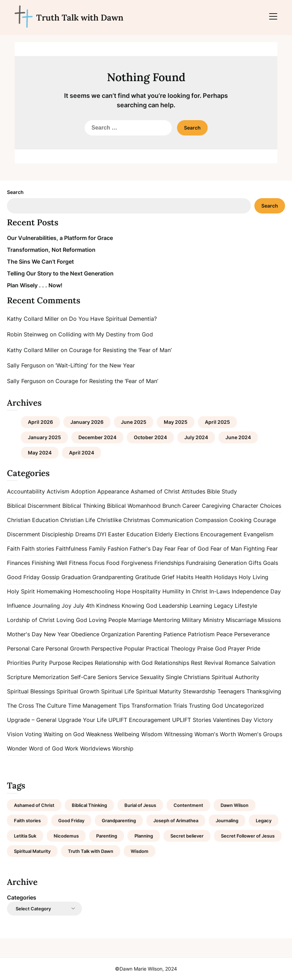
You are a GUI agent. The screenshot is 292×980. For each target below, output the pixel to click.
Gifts (255, 563)
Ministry (214, 620)
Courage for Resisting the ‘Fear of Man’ (120, 350)
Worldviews (95, 748)
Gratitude (148, 577)
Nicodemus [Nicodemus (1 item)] (66, 836)
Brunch (171, 506)
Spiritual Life (118, 691)
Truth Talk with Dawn (80, 18)
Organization (118, 634)
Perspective (107, 648)
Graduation (76, 577)
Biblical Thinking (84, 506)
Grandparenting (113, 577)
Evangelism (259, 534)
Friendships (169, 563)
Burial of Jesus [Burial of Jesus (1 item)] (140, 805)
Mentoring (167, 620)
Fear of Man (226, 549)
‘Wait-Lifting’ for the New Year (95, 365)
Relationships (172, 663)
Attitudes (193, 491)
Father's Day (146, 549)
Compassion (211, 520)
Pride (253, 648)
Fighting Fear (261, 549)
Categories (22, 897)
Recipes (83, 663)
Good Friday (23, 577)
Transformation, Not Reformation (51, 250)
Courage (265, 520)
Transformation (151, 706)
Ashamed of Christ (155, 491)
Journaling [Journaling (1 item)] (227, 820)
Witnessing (178, 734)
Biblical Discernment (34, 506)
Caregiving (216, 506)
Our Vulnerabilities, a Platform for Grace (60, 238)
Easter (116, 534)
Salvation (263, 663)
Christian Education (33, 520)
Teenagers (231, 691)
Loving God (72, 620)
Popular (134, 648)
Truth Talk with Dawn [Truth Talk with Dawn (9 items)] (91, 851)
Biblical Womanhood (134, 506)
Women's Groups (260, 734)
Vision (15, 734)
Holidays (225, 577)
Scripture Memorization (38, 677)
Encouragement (221, 534)
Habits (185, 577)
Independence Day (256, 591)
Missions (270, 620)
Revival (214, 663)
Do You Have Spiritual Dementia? (113, 319)
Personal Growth (68, 648)
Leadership (173, 606)
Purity (40, 663)
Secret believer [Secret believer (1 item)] (187, 836)
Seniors (107, 677)
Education (140, 534)
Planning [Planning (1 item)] (144, 836)
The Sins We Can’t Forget (40, 262)
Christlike (109, 520)
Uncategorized (244, 706)
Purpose (60, 663)
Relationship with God (124, 663)
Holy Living (253, 577)
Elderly (164, 534)
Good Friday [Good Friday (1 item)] (71, 820)
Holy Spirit (21, 591)
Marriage (140, 620)
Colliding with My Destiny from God (106, 334)
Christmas (137, 520)
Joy (67, 606)
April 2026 (40, 422)
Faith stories (38, 549)
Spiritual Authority (235, 677)
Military (192, 620)
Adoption (83, 491)
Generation (232, 563)
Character (245, 506)
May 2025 (176, 422)
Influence (19, 606)
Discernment (24, 534)
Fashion (118, 549)
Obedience (85, 634)
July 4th (84, 606)
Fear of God (193, 549)
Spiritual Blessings (31, 691)
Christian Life (78, 520)
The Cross (20, 706)
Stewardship (199, 691)
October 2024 (150, 437)
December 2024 (97, 437)
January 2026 (87, 422)
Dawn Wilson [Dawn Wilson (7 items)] (235, 805)
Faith (13, 549)
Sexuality (152, 677)
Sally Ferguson (26, 365)
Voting (33, 734)
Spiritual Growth (78, 691)
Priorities (19, 663)
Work (72, 748)
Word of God (46, 748)
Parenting (149, 634)
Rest (197, 663)
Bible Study (222, 491)
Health (204, 577)
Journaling (46, 606)
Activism (58, 491)
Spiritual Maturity (159, 691)
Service (129, 677)
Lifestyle (246, 606)
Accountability (26, 491)
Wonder (17, 748)
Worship (123, 748)
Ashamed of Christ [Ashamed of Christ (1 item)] (34, 805)
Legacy (224, 606)
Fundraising (201, 563)
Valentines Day (232, 720)
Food (113, 563)
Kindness (108, 606)
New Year (57, 634)
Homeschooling (94, 591)
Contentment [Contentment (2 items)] (188, 805)
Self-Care (83, 677)
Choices (271, 506)
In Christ (197, 591)
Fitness (78, 563)
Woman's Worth (215, 734)
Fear (170, 549)
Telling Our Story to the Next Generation (60, 273)
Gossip (51, 577)
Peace (224, 634)
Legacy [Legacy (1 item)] (264, 820)
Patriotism (201, 634)
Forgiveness (137, 563)
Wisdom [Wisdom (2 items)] (140, 851)
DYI (102, 534)
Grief (168, 577)
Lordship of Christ (31, 620)
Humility (173, 591)
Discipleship (58, 534)
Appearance (113, 491)
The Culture (51, 706)
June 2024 (238, 437)
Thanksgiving (264, 691)
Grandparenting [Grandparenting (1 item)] (119, 820)
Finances (18, 563)
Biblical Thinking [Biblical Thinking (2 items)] (89, 805)
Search (15, 192)
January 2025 (44, 437)
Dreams (85, 534)
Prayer (236, 648)
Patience (175, 634)
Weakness (99, 734)
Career (191, 506)
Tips (124, 706)
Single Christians (188, 677)
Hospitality (146, 591)
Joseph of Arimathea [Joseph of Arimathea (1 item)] (176, 820)
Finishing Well (49, 563)
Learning (201, 606)
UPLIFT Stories (192, 720)
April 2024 (82, 453)
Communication (172, 520)
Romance (237, 663)
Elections (187, 534)
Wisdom (152, 734)
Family (97, 549)
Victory (263, 720)
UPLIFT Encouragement (139, 720)
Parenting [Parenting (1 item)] (107, 836)
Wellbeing (127, 734)
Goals (271, 563)
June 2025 (134, 422)
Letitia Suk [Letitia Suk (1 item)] (25, 836)
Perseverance (252, 634)
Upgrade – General (32, 720)
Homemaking (54, 591)
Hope (123, 591)
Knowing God (139, 606)
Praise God (212, 648)
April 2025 (217, 422)
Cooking (240, 520)
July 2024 (196, 437)
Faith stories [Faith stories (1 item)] (27, 820)
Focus (97, 563)
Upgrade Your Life (82, 720)
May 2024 (40, 453)
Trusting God (206, 706)
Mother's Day (25, 634)
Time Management (92, 706)
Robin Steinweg (28, 334)
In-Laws (220, 591)
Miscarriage (241, 620)
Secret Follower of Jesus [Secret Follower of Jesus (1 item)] (248, 836)
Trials (180, 706)
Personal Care (25, 648)
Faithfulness (71, 549)
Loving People (108, 620)
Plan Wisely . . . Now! (35, 285)
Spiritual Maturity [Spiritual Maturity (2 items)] (32, 851)
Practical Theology (171, 648)
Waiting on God (64, 734)
